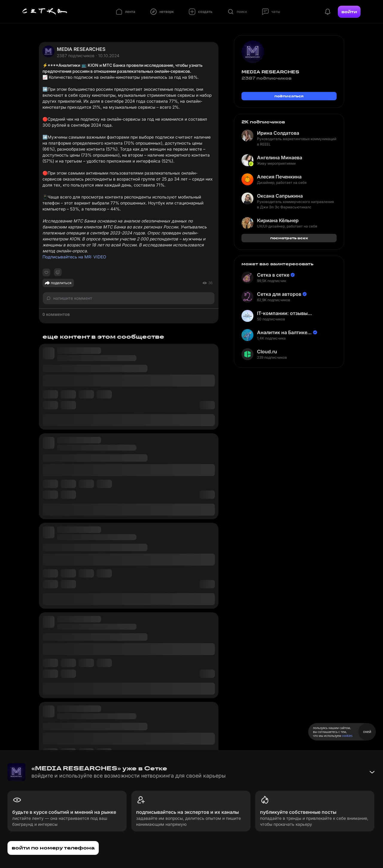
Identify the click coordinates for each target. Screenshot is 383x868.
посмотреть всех (289, 238)
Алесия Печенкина (279, 177)
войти (349, 12)
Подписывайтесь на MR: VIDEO (74, 257)
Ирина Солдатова (278, 133)
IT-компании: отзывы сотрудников (282, 313)
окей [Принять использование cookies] (367, 732)
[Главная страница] (45, 12)
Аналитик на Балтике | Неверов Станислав (284, 332)
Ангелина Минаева (280, 157)
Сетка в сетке (273, 275)
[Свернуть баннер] (372, 772)
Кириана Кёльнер (278, 220)
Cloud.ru (267, 352)
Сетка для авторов (279, 294)
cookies (347, 736)
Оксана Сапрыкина (280, 196)
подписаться (289, 96)
